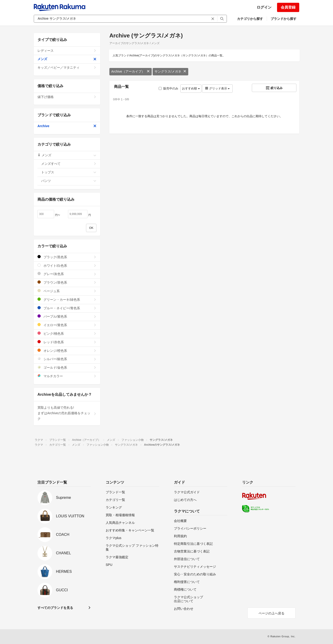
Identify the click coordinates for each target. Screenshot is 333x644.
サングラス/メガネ (170, 71)
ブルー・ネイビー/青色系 (67, 308)
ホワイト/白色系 (67, 265)
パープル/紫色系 (67, 316)
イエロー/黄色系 (67, 325)
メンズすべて (69, 164)
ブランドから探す (284, 19)
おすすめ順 (191, 88)
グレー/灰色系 (67, 274)
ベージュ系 (67, 291)
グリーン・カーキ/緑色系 (67, 299)
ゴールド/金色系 (67, 367)
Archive (67, 126)
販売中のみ (168, 88)
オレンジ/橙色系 (67, 351)
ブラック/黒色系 (67, 257)
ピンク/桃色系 (67, 333)
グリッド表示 (217, 88)
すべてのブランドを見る (55, 608)
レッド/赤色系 (67, 342)
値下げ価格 (67, 97)
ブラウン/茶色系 (67, 282)
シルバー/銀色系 (67, 359)
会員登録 (288, 7)
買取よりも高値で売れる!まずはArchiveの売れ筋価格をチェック (67, 413)
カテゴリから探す (250, 19)
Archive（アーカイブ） (131, 71)
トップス (69, 172)
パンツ (69, 181)
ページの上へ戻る (271, 613)
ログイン (264, 7)
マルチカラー (67, 376)
